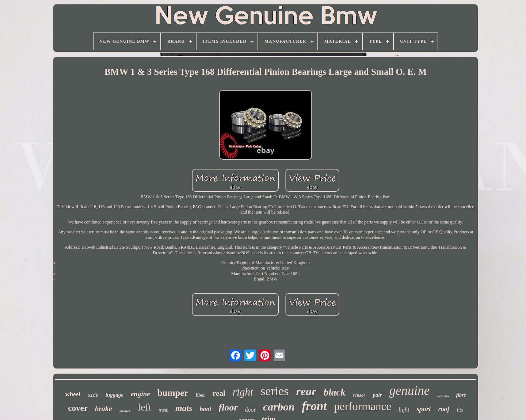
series (275, 391)
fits (460, 410)
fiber (200, 395)
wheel (73, 394)
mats (184, 408)
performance (363, 406)
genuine (409, 391)
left (144, 407)
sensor (359, 395)
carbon (279, 407)
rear (306, 391)
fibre (461, 395)
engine (140, 394)
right (243, 392)
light (404, 410)
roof (444, 409)
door (250, 410)
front (315, 406)
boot (206, 409)
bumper (173, 393)
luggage (115, 395)
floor (228, 407)
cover (78, 408)
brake (104, 409)
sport (424, 409)
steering (443, 396)
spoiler (125, 411)
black (335, 392)
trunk (163, 410)
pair (377, 395)
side (93, 396)
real (219, 393)
